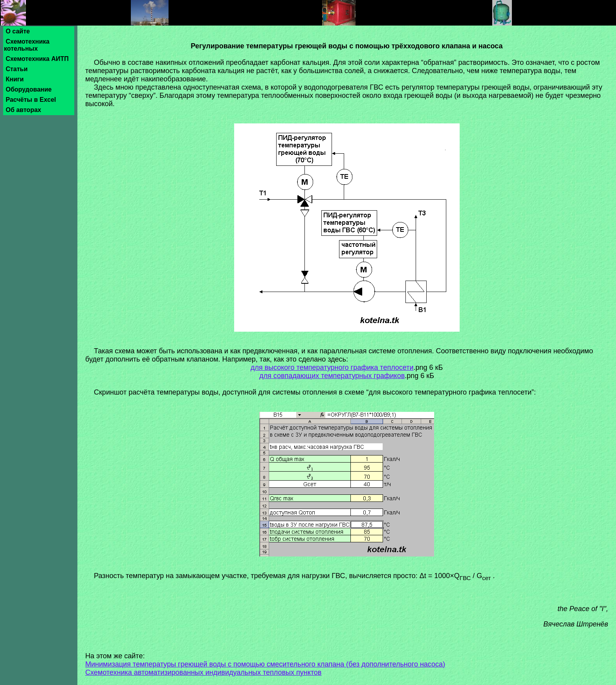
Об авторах (23, 110)
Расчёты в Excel (31, 100)
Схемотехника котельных (27, 45)
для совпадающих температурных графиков (332, 376)
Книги (15, 79)
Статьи (17, 69)
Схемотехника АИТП (37, 59)
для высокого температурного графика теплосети (332, 367)
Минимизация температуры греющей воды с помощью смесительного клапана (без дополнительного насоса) (265, 664)
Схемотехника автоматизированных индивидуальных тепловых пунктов (203, 672)
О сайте (18, 31)
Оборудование (29, 89)
